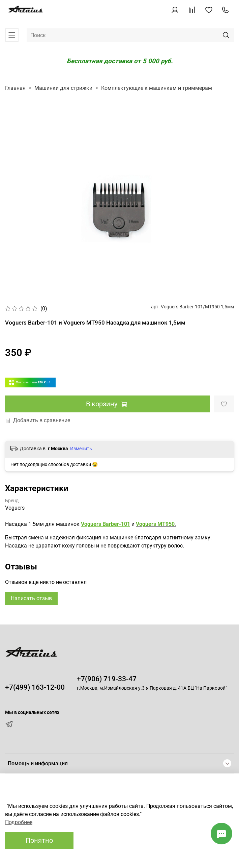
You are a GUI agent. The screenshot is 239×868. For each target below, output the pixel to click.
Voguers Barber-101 (106, 524)
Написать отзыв (31, 598)
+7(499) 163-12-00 (35, 687)
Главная (15, 88)
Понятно (39, 840)
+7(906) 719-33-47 (107, 679)
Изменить (81, 449)
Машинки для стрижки (63, 88)
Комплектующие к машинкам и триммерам (157, 88)
